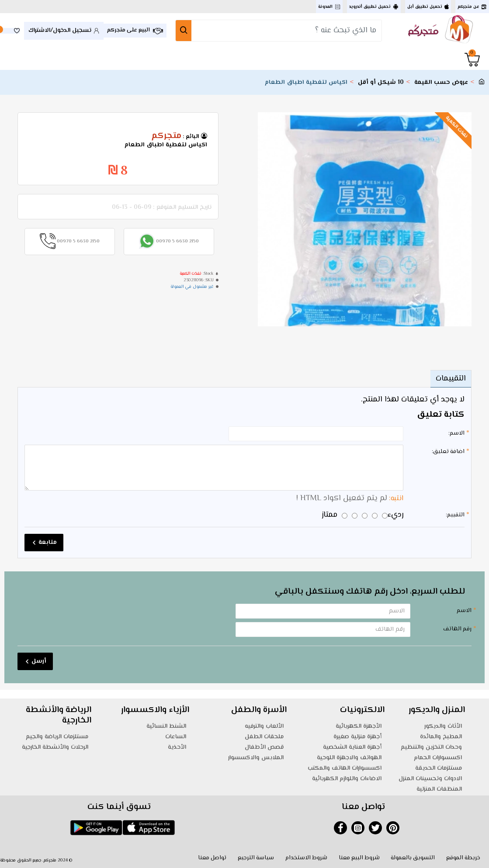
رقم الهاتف (457, 629)
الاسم (464, 611)
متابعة (48, 543)
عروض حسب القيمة (441, 83)
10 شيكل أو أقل (381, 83)
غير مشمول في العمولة (192, 287)
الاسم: (456, 433)
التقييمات (451, 379)
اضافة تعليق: (448, 452)
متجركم (166, 136)
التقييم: (455, 515)
